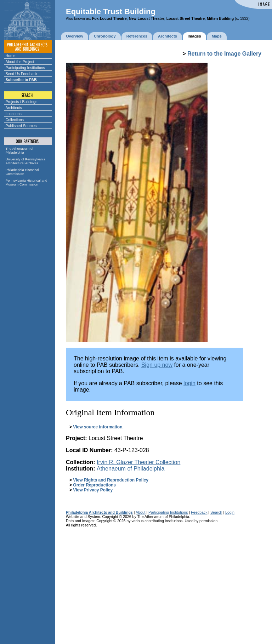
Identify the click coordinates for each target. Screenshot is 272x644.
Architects (14, 108)
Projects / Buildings (22, 102)
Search (216, 512)
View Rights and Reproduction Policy (110, 480)
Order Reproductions (94, 485)
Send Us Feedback (22, 74)
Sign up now (157, 365)
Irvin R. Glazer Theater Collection (138, 462)
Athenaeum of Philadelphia (131, 469)
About (141, 512)
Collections (15, 120)
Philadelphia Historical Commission (22, 172)
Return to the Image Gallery (224, 54)
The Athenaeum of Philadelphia (19, 150)
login (189, 383)
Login (230, 512)
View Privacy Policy (93, 490)
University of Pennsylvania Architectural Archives (26, 161)
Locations (14, 114)
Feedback (199, 512)
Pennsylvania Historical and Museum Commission (27, 182)
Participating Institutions (25, 68)
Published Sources (21, 126)
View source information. (98, 427)
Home (11, 56)
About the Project (20, 62)
